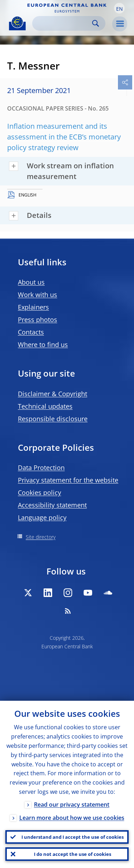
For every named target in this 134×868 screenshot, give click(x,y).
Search (96, 23)
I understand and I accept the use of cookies (73, 837)
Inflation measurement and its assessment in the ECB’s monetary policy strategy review (64, 137)
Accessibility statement (52, 505)
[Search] (63, 23)
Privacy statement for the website (68, 480)
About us (31, 282)
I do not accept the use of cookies (73, 854)
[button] (119, 8)
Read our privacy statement (72, 805)
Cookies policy (39, 492)
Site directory (41, 537)
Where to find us (43, 344)
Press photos (38, 320)
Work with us (38, 295)
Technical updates (45, 406)
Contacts (31, 332)
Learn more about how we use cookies (72, 818)
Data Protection (41, 468)
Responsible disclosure (53, 419)
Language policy (42, 517)
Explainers (33, 307)
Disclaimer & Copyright (53, 394)
